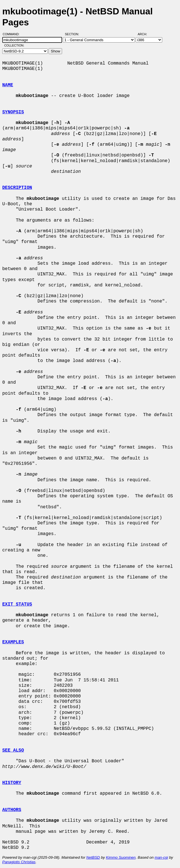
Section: (73, 34)
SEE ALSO (13, 750)
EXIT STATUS (17, 604)
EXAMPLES (13, 642)
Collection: (14, 45)
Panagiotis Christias (19, 862)
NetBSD (93, 857)
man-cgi (161, 857)
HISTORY (12, 783)
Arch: (145, 34)
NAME (8, 85)
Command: (13, 34)
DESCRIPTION (17, 188)
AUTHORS (12, 810)
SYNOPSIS (13, 112)
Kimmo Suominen (121, 857)
